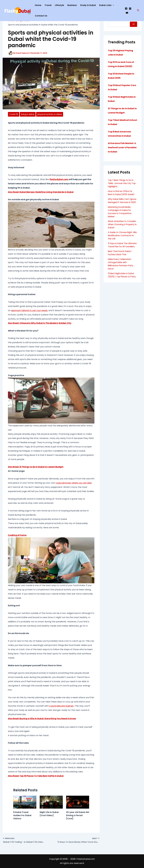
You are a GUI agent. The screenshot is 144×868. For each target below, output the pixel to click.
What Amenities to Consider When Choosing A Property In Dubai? (122, 228)
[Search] (133, 24)
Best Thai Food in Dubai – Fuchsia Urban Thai (121, 259)
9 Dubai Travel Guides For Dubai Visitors (22, 816)
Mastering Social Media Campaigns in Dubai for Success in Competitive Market (120, 215)
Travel (48, 5)
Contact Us (41, 16)
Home (38, 5)
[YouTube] (127, 13)
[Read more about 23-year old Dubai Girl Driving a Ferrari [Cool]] (78, 802)
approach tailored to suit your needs (30, 311)
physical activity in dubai (51, 114)
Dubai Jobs (107, 5)
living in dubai (28, 114)
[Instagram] (130, 9)
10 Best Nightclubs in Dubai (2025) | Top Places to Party (122, 283)
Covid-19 (14, 114)
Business (72, 5)
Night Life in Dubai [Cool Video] (49, 814)
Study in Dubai (88, 5)
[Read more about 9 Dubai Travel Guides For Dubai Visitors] (25, 802)
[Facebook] (126, 9)
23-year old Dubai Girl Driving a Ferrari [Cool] (77, 816)
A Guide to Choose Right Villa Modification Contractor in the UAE (120, 239)
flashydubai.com (59, 179)
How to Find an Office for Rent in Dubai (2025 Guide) (122, 193)
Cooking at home (18, 535)
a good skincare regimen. (62, 706)
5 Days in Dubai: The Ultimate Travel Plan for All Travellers (122, 250)
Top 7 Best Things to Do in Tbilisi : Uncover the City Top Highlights (121, 183)
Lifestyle (59, 5)
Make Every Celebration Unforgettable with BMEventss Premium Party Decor (122, 270)
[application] (113, 5)
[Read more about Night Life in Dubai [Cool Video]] (51, 802)
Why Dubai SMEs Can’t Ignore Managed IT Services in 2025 (122, 202)
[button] (138, 11)
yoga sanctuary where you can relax (75, 483)
